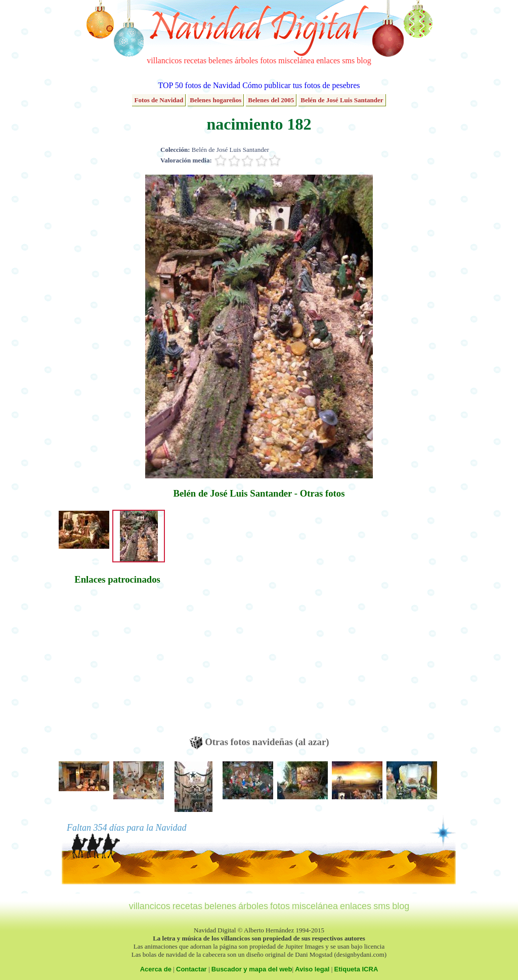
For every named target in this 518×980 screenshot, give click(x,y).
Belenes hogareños (215, 100)
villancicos (164, 60)
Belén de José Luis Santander (342, 100)
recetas (195, 60)
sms (348, 60)
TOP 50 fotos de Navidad (199, 85)
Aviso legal (312, 969)
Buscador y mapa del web (252, 969)
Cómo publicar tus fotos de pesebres (301, 85)
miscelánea (296, 60)
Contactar (191, 969)
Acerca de (156, 969)
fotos (268, 60)
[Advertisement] (117, 665)
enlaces (328, 60)
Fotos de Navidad (159, 100)
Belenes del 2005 (271, 100)
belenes (221, 60)
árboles (246, 60)
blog (364, 60)
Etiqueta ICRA (356, 969)
